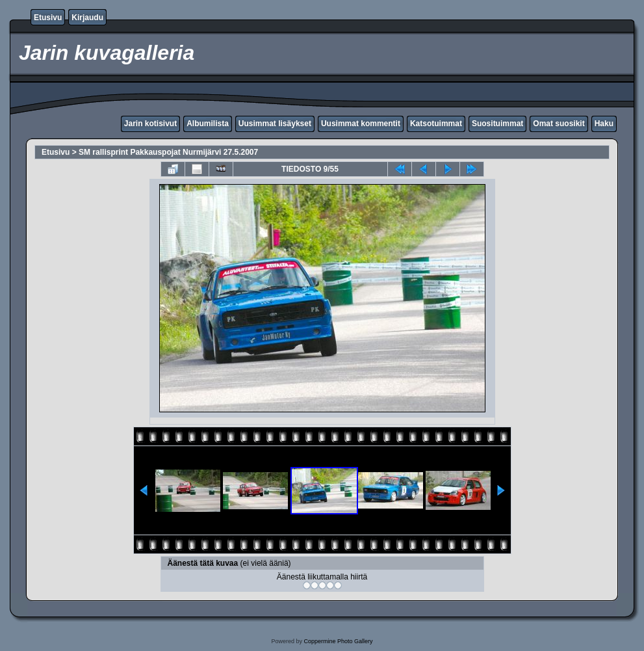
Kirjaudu (87, 18)
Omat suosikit (559, 124)
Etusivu (48, 18)
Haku (604, 124)
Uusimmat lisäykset (275, 124)
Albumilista (208, 124)
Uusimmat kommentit (361, 124)
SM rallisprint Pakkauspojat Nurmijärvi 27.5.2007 (168, 152)
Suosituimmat (497, 124)
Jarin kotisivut (150, 124)
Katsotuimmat (436, 124)
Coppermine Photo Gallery (338, 641)
